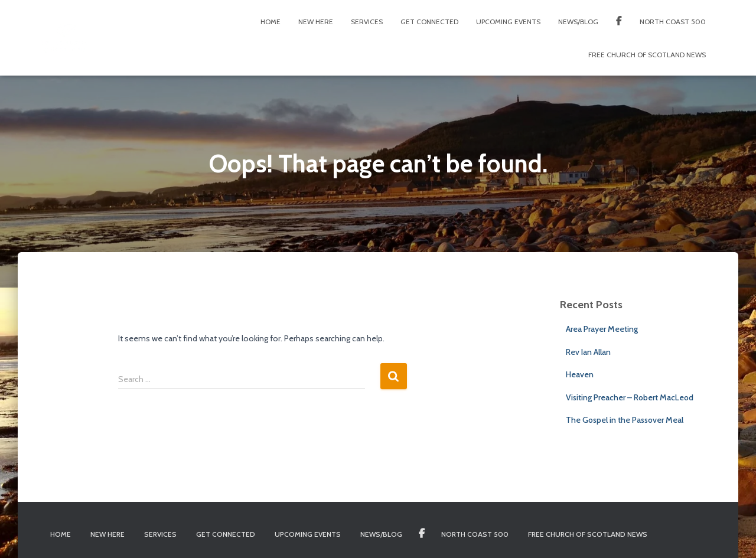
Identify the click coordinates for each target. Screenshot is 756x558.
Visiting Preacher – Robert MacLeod (630, 397)
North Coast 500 (673, 22)
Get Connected (429, 22)
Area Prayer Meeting (602, 329)
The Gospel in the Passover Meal (625, 420)
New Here (316, 22)
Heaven (580, 374)
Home (271, 22)
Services (367, 22)
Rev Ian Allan (588, 352)
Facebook (619, 22)
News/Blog (578, 22)
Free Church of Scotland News (647, 55)
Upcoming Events (508, 22)
